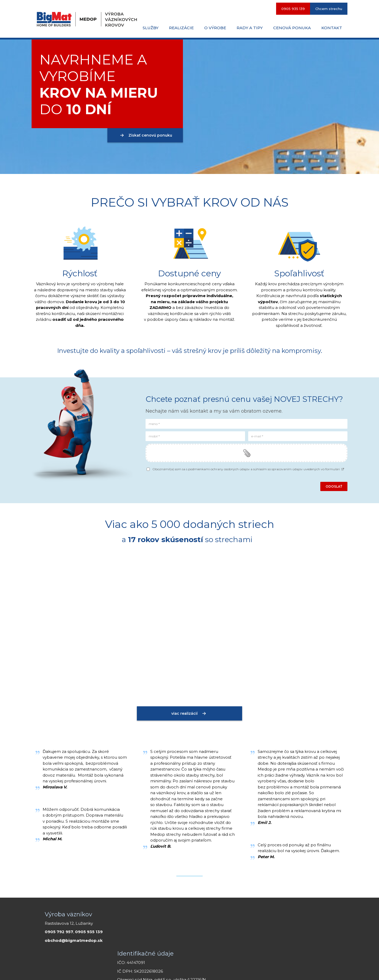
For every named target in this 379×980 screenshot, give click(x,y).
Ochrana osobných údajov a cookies (258, 969)
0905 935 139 (89, 932)
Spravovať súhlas (303, 969)
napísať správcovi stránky (167, 969)
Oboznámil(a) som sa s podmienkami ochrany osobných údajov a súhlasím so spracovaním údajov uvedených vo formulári (248, 469)
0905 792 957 (59, 932)
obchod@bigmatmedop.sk (74, 940)
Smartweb (218, 969)
